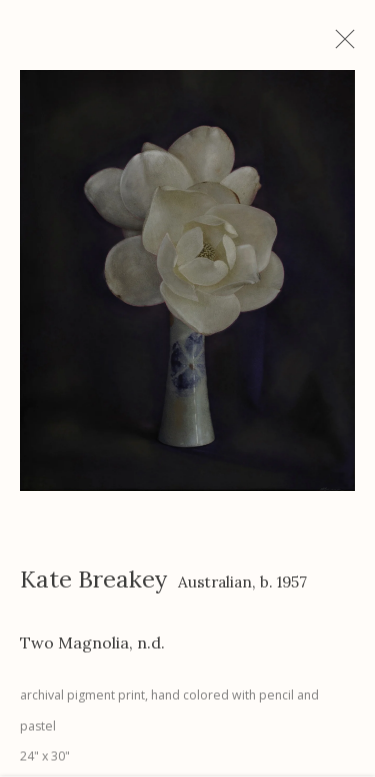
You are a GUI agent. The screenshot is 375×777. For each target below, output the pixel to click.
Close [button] (349, 45)
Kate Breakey (93, 584)
